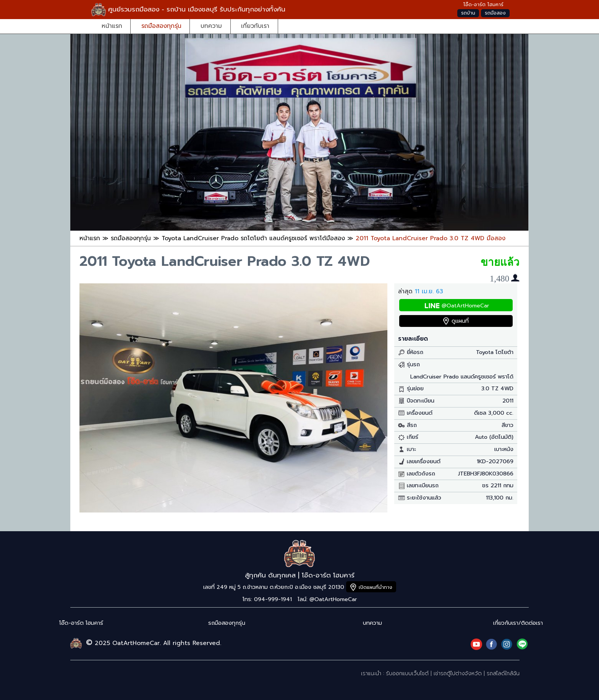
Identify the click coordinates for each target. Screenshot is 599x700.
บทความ (211, 26)
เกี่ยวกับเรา (255, 26)
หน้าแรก (112, 26)
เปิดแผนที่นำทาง (376, 587)
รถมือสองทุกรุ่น (161, 26)
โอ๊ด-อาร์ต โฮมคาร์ (81, 623)
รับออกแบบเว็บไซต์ (407, 673)
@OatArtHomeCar (465, 306)
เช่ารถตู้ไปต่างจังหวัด (458, 673)
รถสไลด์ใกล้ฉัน (503, 673)
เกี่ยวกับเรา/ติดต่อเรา (518, 623)
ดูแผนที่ (460, 321)
